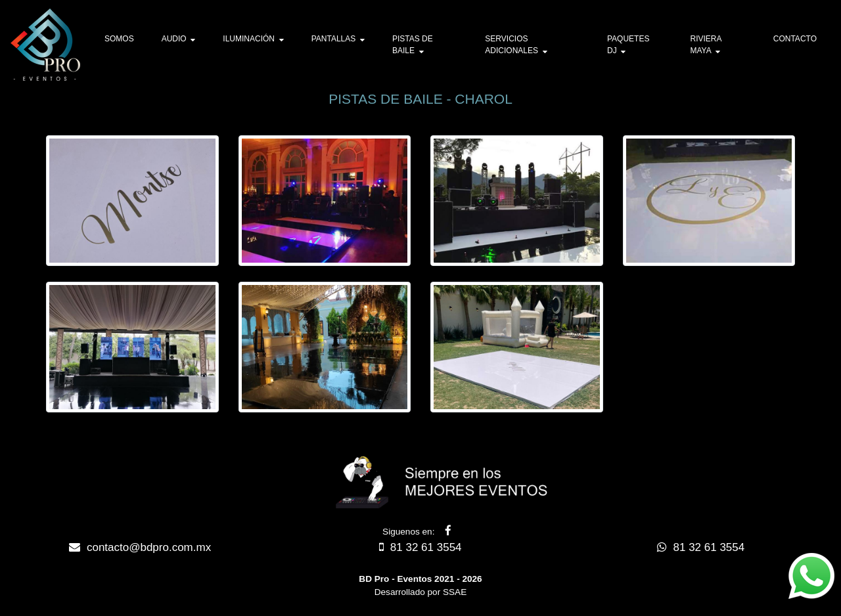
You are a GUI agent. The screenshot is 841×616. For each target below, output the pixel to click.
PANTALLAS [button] (338, 39)
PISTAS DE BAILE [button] (413, 45)
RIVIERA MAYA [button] (705, 45)
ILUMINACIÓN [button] (253, 39)
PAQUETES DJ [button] (628, 45)
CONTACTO (795, 39)
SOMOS (119, 39)
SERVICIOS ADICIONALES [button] (516, 45)
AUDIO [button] (179, 39)
